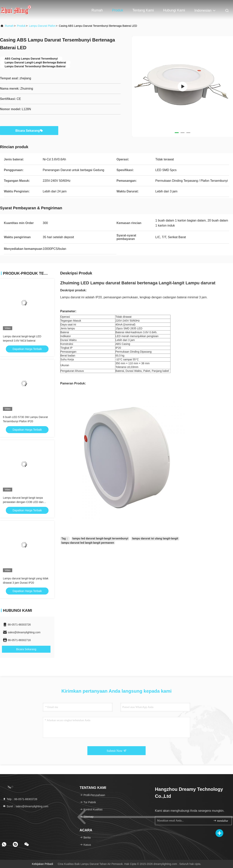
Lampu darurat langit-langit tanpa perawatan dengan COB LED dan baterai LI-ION (23, 502)
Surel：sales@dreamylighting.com (26, 806)
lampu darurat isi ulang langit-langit (155, 538)
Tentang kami (143, 10)
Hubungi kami (174, 10)
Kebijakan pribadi (42, 864)
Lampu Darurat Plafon (42, 26)
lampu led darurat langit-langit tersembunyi (100, 538)
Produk (118, 10)
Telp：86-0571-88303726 (20, 799)
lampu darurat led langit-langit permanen (88, 543)
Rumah (97, 10)
